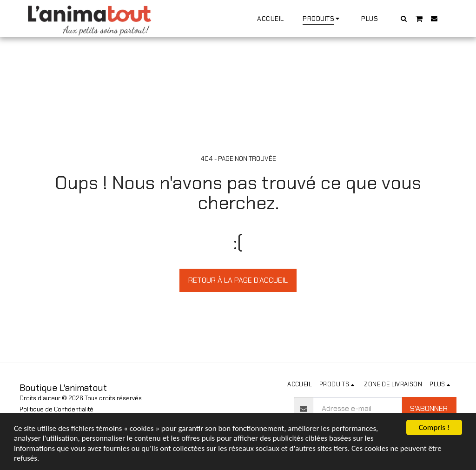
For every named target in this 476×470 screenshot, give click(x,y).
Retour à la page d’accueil (238, 280)
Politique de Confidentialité (56, 409)
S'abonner (429, 408)
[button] (404, 18)
